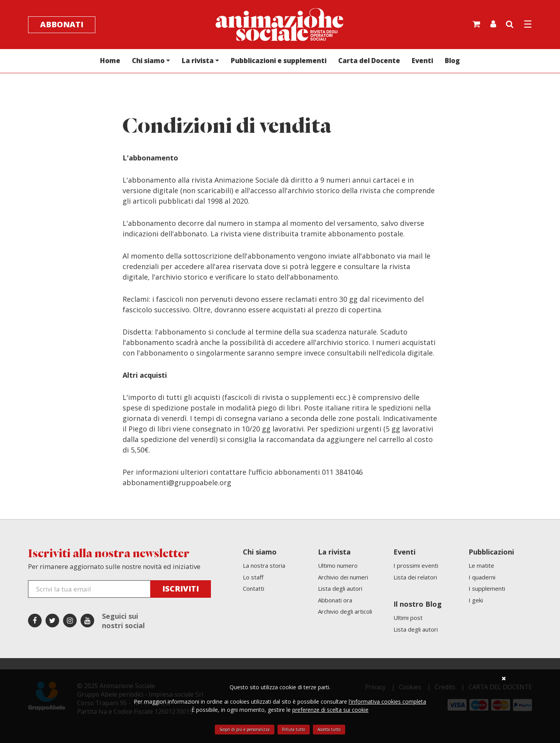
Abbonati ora (335, 600)
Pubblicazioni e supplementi (279, 61)
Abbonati (62, 24)
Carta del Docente (369, 61)
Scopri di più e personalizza (245, 729)
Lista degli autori (340, 588)
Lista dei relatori (415, 577)
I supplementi (487, 588)
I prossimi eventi (416, 565)
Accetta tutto (329, 729)
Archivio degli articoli (345, 611)
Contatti (254, 588)
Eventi (422, 61)
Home (110, 61)
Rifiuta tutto (294, 729)
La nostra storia (264, 565)
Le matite (481, 565)
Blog (452, 61)
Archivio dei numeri (343, 577)
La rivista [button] (198, 61)
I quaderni (482, 577)
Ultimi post (408, 618)
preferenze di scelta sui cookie (330, 710)
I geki (476, 600)
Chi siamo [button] (148, 61)
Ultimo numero (338, 565)
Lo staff (253, 577)
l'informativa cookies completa (387, 702)
